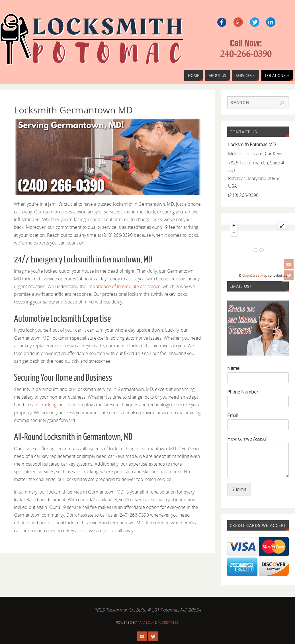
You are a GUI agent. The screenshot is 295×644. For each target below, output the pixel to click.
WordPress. (169, 622)
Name (233, 368)
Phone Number (243, 392)
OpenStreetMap (255, 275)
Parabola (146, 622)
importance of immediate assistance (123, 286)
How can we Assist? (247, 439)
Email (233, 416)
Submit (239, 489)
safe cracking (43, 405)
